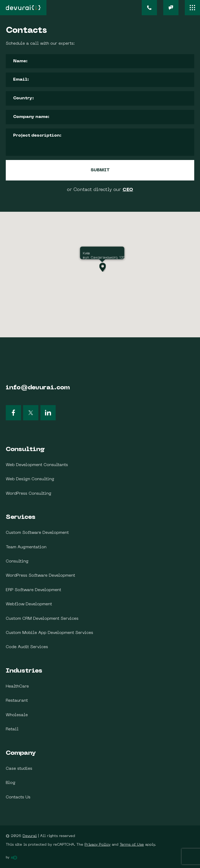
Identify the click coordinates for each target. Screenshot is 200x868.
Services (21, 517)
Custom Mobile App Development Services (49, 633)
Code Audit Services (27, 647)
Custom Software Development (37, 533)
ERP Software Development (33, 590)
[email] (171, 8)
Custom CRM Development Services (42, 619)
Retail (12, 729)
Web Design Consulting (30, 479)
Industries (24, 671)
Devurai (30, 836)
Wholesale (17, 715)
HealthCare (17, 686)
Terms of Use (132, 845)
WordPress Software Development (40, 576)
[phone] (149, 8)
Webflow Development (29, 604)
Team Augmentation (26, 547)
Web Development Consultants (37, 465)
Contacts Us (18, 797)
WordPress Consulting (29, 494)
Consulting (25, 450)
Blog (11, 783)
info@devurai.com (38, 388)
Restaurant (17, 701)
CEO (128, 190)
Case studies (19, 769)
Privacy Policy (98, 845)
